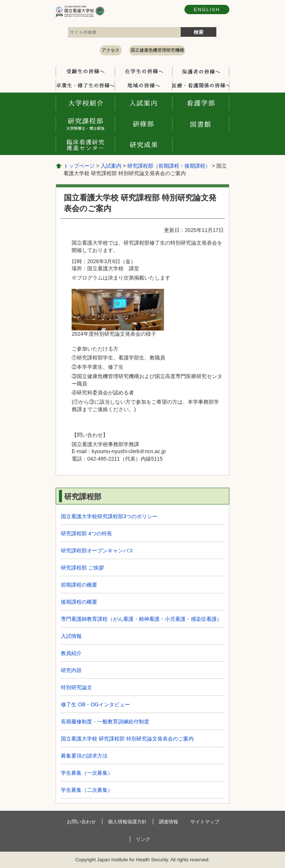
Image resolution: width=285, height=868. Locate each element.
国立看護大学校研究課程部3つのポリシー (109, 516)
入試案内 (143, 103)
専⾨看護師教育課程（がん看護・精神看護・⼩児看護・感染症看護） (141, 619)
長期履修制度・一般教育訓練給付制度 (105, 722)
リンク (143, 839)
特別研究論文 (76, 687)
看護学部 (201, 103)
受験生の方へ (85, 71)
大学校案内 (85, 103)
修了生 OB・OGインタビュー (95, 704)
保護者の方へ (201, 71)
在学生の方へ (143, 71)
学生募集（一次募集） (87, 773)
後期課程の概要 (79, 602)
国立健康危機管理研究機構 (157, 50)
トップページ (79, 166)
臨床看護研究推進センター (85, 145)
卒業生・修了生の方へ (85, 85)
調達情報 (168, 822)
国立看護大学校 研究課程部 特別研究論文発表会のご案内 (127, 739)
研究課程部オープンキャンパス (97, 551)
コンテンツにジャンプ (0, 0)
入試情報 (71, 636)
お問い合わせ (81, 822)
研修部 (143, 124)
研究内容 (71, 670)
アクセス (111, 50)
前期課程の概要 (79, 585)
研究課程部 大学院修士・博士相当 (85, 124)
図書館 (201, 124)
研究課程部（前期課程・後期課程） (169, 166)
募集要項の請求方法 (84, 756)
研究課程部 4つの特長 (86, 533)
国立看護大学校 (104, 11)
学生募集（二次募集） (87, 790)
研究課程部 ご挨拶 (82, 568)
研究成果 (143, 145)
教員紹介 (71, 653)
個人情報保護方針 (127, 822)
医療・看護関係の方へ (201, 85)
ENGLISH (207, 9)
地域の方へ (143, 85)
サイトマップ (205, 822)
